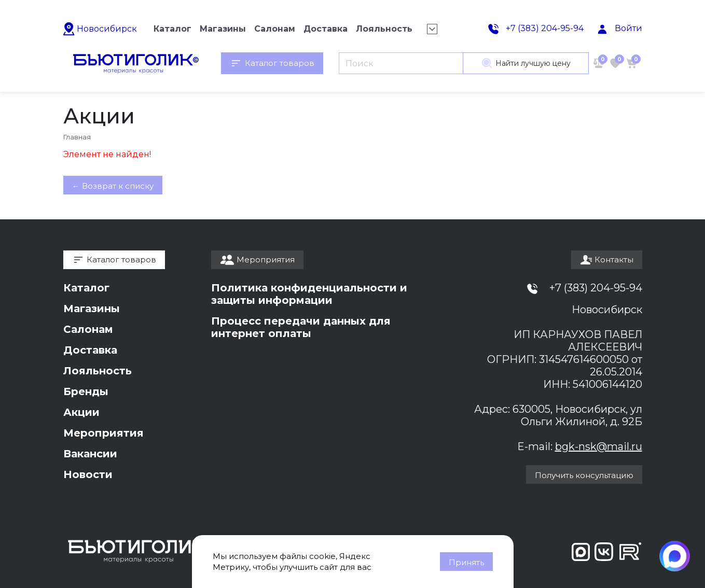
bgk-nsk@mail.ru (599, 446)
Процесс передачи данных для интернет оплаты (301, 327)
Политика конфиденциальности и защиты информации (309, 294)
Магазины (92, 309)
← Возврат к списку (113, 186)
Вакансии (90, 454)
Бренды (86, 391)
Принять (466, 562)
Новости (88, 474)
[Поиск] (401, 63)
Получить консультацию (584, 475)
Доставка (90, 350)
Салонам (88, 329)
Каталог (86, 288)
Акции (81, 412)
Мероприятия (103, 433)
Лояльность (98, 371)
